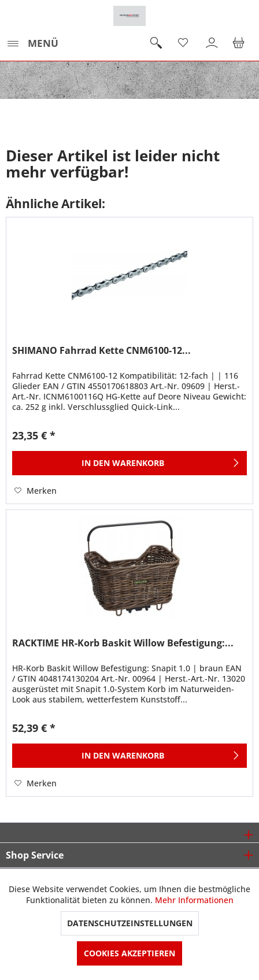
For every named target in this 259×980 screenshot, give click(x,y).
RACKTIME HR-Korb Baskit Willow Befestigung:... (123, 643)
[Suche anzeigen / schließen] (156, 43)
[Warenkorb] (240, 43)
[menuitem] (32, 43)
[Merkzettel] (184, 43)
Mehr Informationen (194, 900)
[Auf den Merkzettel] (36, 491)
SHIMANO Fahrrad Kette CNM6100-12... (101, 351)
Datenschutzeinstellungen (130, 923)
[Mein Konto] (212, 43)
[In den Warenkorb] (129, 463)
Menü (33, 42)
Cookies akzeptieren (129, 953)
